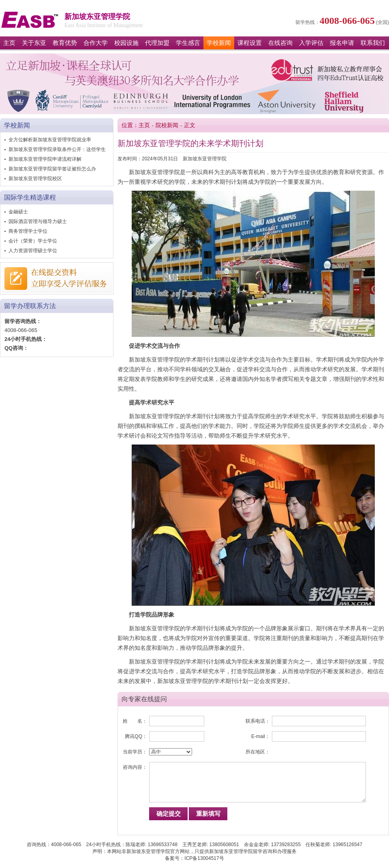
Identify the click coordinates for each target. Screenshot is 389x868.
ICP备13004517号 (204, 858)
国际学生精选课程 (30, 197)
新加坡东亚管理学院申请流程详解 (45, 159)
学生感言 (188, 43)
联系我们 (373, 43)
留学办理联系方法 (30, 306)
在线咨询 (280, 43)
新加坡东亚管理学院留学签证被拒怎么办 (52, 169)
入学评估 (311, 43)
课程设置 (250, 43)
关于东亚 (34, 43)
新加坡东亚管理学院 (30, 20)
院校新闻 (167, 125)
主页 (9, 43)
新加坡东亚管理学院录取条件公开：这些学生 (57, 149)
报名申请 (342, 43)
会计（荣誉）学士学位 (33, 241)
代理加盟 (157, 43)
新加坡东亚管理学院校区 (35, 179)
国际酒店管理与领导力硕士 (38, 221)
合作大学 (96, 43)
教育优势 (65, 43)
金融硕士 (18, 212)
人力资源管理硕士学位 (33, 251)
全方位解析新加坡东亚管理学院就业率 (50, 140)
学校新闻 (219, 43)
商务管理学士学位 (28, 231)
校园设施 (126, 43)
